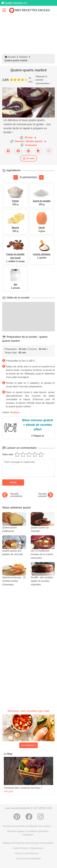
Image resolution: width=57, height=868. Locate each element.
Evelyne (15, 412)
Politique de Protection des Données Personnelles (28, 843)
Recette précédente (12, 495)
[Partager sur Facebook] (18, 151)
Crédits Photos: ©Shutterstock (28, 848)
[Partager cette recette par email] (8, 151)
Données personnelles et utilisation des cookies (27, 826)
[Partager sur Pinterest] (28, 151)
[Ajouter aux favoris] (49, 151)
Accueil (10, 57)
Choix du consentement (27, 853)
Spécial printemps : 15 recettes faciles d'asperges (14, 577)
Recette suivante (45, 495)
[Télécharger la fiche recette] (39, 151)
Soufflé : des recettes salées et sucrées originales (43, 577)
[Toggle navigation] (4, 10)
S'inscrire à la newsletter (28, 858)
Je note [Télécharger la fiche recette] (28, 158)
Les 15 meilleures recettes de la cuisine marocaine (43, 550)
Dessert (23, 57)
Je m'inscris (28, 745)
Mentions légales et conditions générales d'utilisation (28, 833)
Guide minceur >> (16, 3)
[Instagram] (41, 817)
